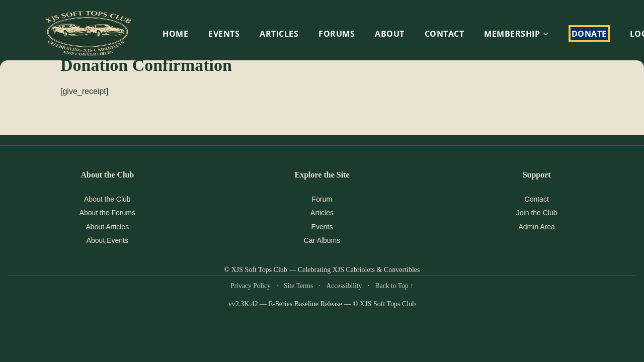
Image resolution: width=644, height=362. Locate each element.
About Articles (108, 227)
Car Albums (322, 240)
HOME (175, 34)
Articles (279, 34)
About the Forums (107, 213)
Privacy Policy (251, 286)
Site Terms (298, 286)
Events (322, 227)
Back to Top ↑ (394, 286)
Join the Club (537, 213)
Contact (445, 34)
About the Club (107, 199)
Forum (322, 199)
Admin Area (536, 227)
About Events (107, 240)
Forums (337, 34)
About (390, 34)
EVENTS (224, 34)
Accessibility (344, 286)
